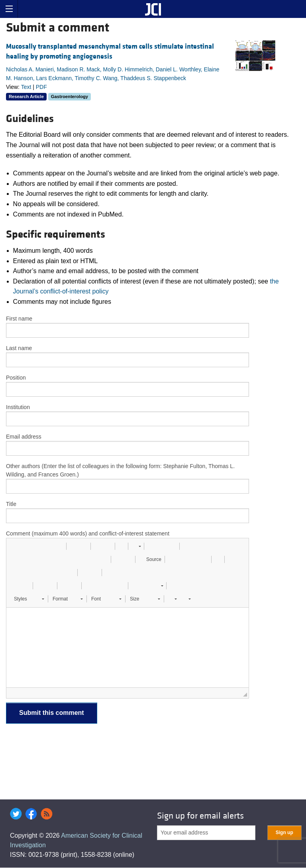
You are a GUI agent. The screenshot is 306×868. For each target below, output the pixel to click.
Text (26, 87)
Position (16, 378)
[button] (15, 546)
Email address (24, 437)
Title (11, 504)
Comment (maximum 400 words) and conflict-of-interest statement (88, 533)
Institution (18, 407)
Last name (19, 348)
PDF (41, 87)
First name (19, 319)
